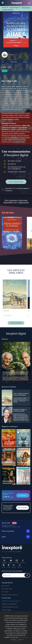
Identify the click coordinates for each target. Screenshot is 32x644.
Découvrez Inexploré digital (16, 182)
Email (16, 537)
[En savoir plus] (24, 637)
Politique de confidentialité (9, 604)
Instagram (4, 561)
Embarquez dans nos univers (10, 595)
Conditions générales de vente (10, 607)
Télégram (11, 561)
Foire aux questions (16, 531)
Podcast (14, 566)
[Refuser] (21, 639)
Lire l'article (8, 316)
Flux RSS (20, 566)
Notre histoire (6, 586)
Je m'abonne (23, 495)
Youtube (17, 561)
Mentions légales (7, 610)
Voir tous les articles (16, 323)
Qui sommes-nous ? (7, 589)
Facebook (23, 561)
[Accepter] (13, 639)
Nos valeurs (5, 592)
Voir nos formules (23, 508)
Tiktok (9, 566)
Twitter (4, 566)
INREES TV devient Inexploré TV (11, 601)
